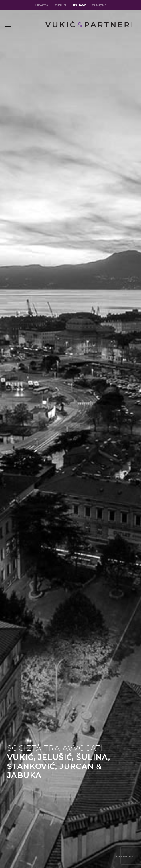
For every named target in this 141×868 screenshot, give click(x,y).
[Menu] (8, 25)
